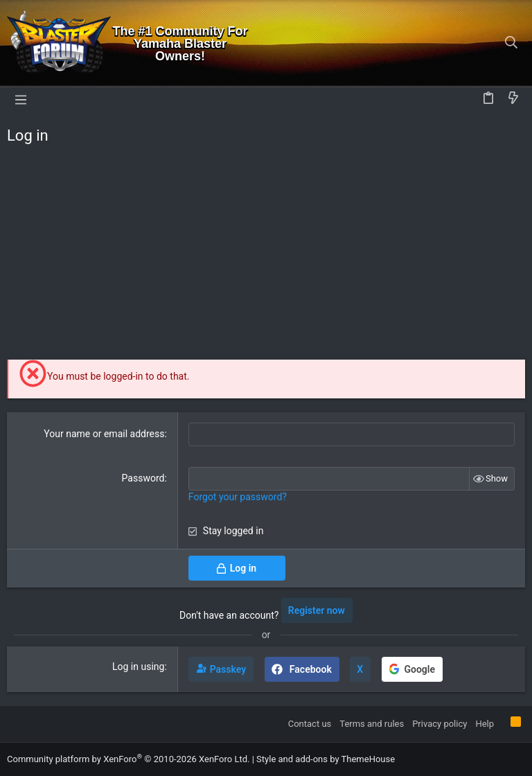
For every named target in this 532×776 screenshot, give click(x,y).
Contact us (310, 724)
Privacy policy (440, 724)
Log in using (138, 667)
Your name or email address (104, 434)
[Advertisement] (266, 256)
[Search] (512, 44)
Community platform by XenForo (128, 759)
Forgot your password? (238, 497)
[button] (21, 99)
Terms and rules (372, 724)
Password (143, 478)
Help (485, 724)
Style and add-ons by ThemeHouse (326, 759)
